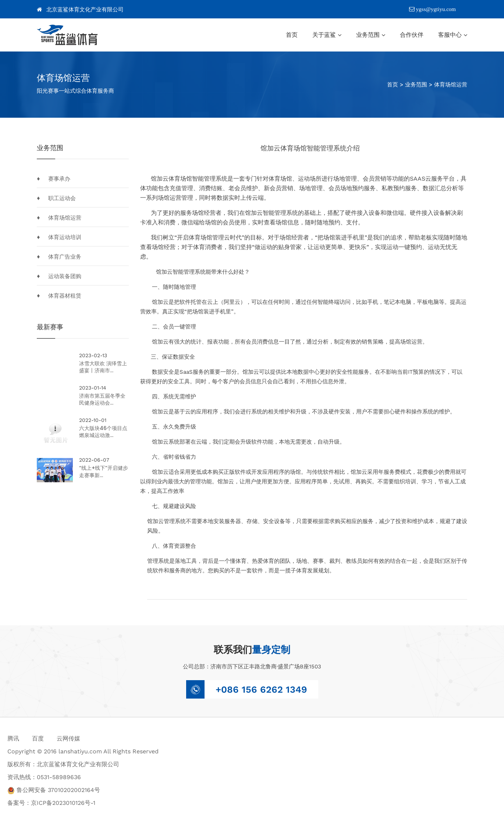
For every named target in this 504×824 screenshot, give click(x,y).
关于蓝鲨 (324, 35)
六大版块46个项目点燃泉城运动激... (104, 432)
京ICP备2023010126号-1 (63, 803)
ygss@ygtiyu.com (432, 9)
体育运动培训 (65, 237)
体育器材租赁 (65, 296)
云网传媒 (68, 738)
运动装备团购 (65, 276)
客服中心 (450, 35)
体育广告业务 (65, 257)
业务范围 (368, 35)
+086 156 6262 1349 (261, 689)
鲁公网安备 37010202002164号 (54, 790)
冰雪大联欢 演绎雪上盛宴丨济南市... (104, 367)
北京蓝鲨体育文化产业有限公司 (80, 10)
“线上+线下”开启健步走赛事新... (104, 473)
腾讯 (13, 738)
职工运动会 (62, 198)
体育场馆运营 (451, 85)
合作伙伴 (412, 35)
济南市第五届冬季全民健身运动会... (103, 400)
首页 (292, 35)
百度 (38, 738)
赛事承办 (59, 179)
